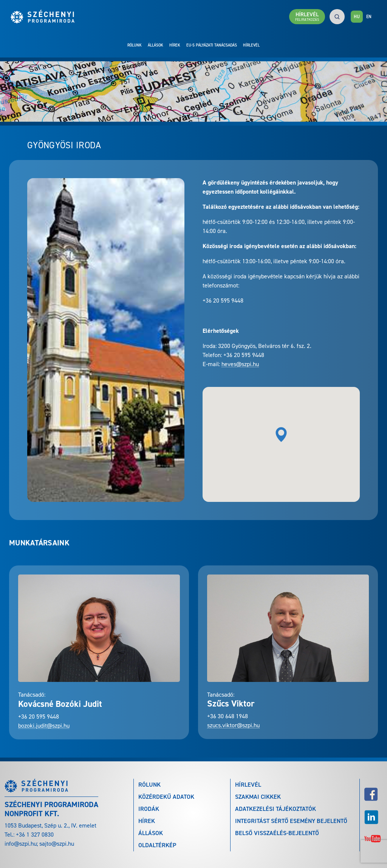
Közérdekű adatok (166, 797)
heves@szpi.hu (240, 364)
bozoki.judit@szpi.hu (44, 726)
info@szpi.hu (21, 844)
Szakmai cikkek (258, 797)
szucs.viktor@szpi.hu (233, 725)
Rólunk (135, 45)
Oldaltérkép (157, 845)
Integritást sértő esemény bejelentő (291, 821)
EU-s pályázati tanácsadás (212, 45)
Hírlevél (251, 45)
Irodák (149, 809)
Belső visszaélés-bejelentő (277, 833)
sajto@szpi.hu (57, 844)
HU (357, 17)
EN (369, 17)
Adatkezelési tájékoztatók (276, 809)
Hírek (175, 45)
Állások (156, 45)
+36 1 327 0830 (35, 835)
